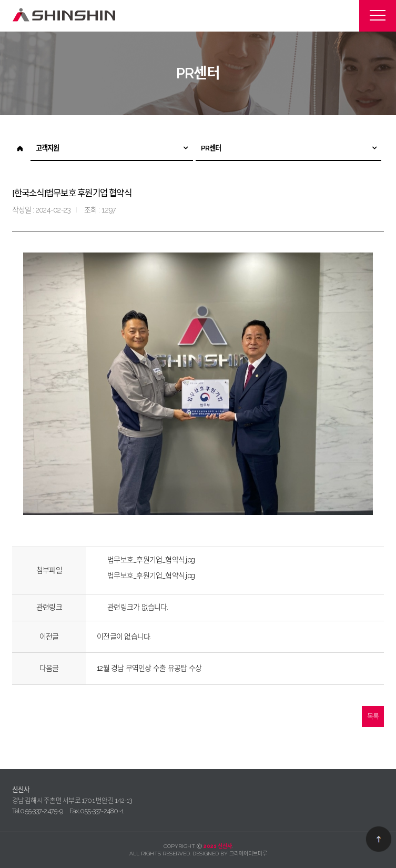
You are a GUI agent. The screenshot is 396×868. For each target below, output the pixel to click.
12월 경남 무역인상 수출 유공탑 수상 (149, 668)
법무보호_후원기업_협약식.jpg (151, 560)
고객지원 (48, 148)
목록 (373, 716)
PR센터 (211, 148)
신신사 (65, 15)
